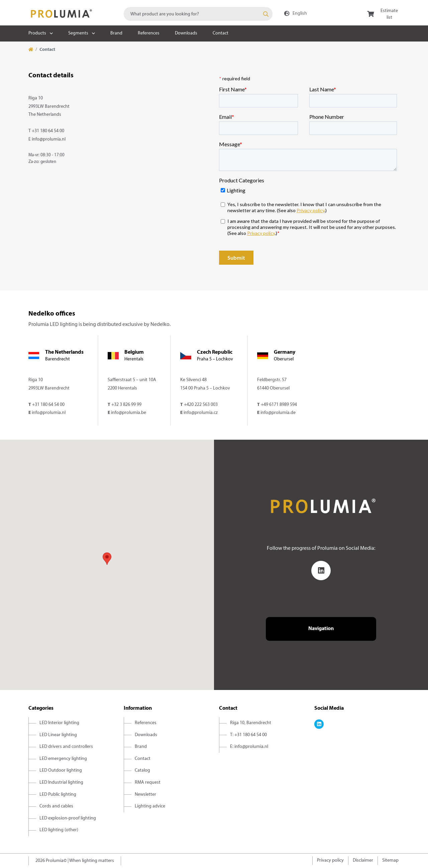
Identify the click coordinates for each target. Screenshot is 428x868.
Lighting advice (150, 806)
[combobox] (198, 14)
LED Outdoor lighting (61, 770)
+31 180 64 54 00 (48, 131)
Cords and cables (56, 806)
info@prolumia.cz (201, 413)
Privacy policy (330, 860)
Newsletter (145, 795)
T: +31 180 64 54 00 (248, 735)
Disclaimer (363, 860)
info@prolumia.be (129, 413)
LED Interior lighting (59, 723)
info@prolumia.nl (49, 139)
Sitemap (390, 860)
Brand (116, 33)
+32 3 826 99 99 (126, 405)
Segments (78, 33)
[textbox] (198, 14)
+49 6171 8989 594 (279, 405)
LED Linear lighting (58, 735)
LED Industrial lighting (61, 783)
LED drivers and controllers (66, 747)
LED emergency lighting (63, 759)
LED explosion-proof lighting (68, 818)
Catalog (142, 770)
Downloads (186, 33)
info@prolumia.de (278, 413)
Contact (221, 33)
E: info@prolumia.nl (249, 747)
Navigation (321, 629)
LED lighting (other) (59, 830)
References (149, 33)
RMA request (148, 783)
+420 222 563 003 (201, 405)
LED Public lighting (58, 795)
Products (37, 33)
